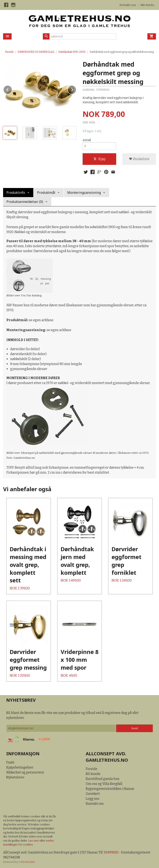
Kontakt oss (95, 804)
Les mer (34, 841)
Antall (87, 140)
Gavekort (93, 794)
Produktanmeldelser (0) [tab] (25, 202)
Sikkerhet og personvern (25, 772)
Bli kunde (93, 774)
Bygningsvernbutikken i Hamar (110, 789)
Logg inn (93, 799)
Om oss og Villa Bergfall (104, 784)
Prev (12, 89)
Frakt (10, 762)
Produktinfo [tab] (16, 193)
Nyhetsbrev (15, 777)
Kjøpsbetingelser (20, 767)
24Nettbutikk (27, 862)
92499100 (111, 852)
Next (76, 89)
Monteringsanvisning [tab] (84, 193)
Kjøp (99, 159)
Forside (9, 52)
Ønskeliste (139, 159)
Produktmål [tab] (46, 193)
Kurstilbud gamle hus (103, 779)
